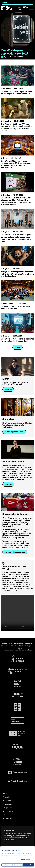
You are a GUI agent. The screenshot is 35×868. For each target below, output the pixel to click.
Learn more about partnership (15, 552)
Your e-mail (8, 844)
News (5, 794)
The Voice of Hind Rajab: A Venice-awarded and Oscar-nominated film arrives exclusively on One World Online (16, 127)
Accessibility (8, 818)
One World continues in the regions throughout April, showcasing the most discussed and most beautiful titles (16, 238)
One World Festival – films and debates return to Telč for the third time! (17, 340)
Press (5, 815)
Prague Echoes (9, 808)
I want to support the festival (14, 432)
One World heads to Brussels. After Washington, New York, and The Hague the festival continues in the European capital (16, 201)
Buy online (8, 389)
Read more (8, 484)
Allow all (28, 865)
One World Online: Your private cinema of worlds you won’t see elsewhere (17, 93)
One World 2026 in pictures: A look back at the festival (16, 307)
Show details (26, 860)
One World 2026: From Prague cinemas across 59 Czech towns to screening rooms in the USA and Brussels (16, 164)
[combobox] (17, 3)
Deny (7, 865)
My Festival (7, 801)
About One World (10, 811)
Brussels (6, 797)
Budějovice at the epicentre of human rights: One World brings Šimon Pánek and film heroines (17, 274)
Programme (8, 804)
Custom (18, 865)
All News (18, 347)
